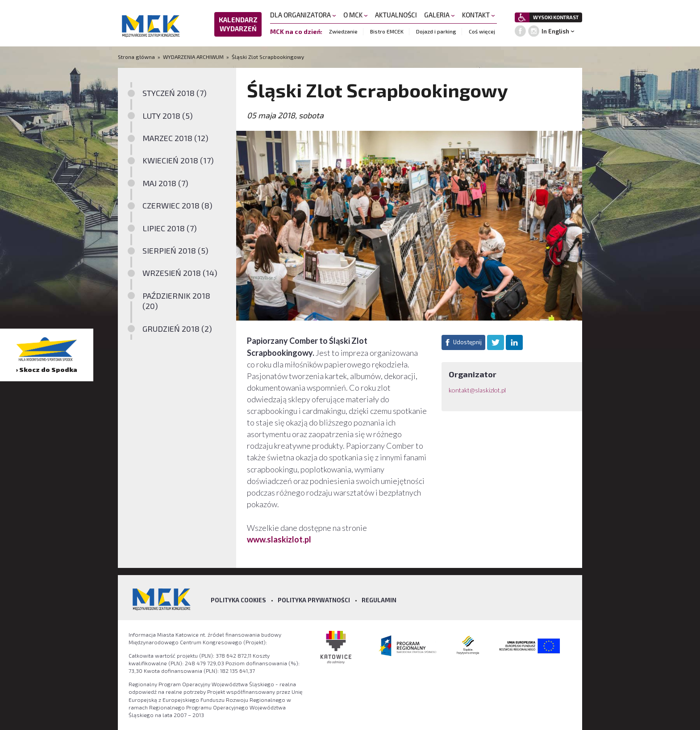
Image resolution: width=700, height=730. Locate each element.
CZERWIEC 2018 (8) (177, 205)
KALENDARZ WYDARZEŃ (238, 24)
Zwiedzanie (343, 31)
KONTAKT (479, 15)
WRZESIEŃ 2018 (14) (180, 273)
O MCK (356, 15)
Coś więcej (482, 31)
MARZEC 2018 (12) (175, 138)
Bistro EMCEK (387, 31)
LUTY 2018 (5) (168, 116)
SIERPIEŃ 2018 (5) (175, 250)
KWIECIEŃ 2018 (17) (178, 160)
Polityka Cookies (238, 600)
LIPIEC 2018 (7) (170, 228)
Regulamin (379, 600)
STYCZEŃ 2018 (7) (175, 93)
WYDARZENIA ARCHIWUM (193, 57)
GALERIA (440, 15)
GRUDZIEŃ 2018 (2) (177, 329)
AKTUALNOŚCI (396, 15)
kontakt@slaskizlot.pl (477, 390)
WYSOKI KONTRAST (556, 17)
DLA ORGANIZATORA (303, 15)
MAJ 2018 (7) (165, 183)
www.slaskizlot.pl (280, 539)
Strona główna (137, 57)
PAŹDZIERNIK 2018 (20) (176, 301)
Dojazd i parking (436, 31)
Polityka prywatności (314, 600)
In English (555, 31)
